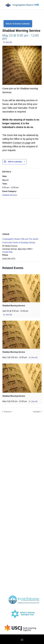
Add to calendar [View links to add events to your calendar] (15, 162)
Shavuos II (8, 412)
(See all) (9, 42)
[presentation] (21, 288)
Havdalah (37, 412)
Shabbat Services (10, 195)
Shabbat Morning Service (14, 306)
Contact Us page (22, 143)
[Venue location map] (22, 215)
